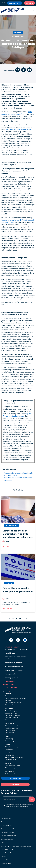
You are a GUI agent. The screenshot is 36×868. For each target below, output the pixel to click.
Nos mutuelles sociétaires (14, 663)
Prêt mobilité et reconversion (14, 757)
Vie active (8, 753)
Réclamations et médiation (8, 829)
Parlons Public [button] (9, 685)
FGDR (2, 843)
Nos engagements (11, 678)
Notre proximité (11, 674)
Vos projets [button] (9, 691)
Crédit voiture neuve (11, 713)
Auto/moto (9, 709)
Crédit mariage (10, 733)
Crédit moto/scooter (11, 718)
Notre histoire (10, 653)
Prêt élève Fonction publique (14, 747)
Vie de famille (10, 724)
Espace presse (5, 815)
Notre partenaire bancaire (14, 666)
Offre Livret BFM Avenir (12, 766)
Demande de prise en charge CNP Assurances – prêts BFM (17, 846)
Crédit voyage (9, 739)
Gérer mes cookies (6, 863)
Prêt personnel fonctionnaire (14, 726)
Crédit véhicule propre (12, 711)
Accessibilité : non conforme (9, 860)
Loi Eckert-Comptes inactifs (8, 836)
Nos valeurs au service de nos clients (15, 658)
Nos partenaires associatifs (15, 670)
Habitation (9, 694)
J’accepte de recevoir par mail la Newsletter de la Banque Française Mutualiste (20, 805)
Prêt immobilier (10, 705)
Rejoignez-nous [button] (10, 682)
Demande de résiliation (7, 853)
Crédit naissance (10, 730)
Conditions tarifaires (7, 822)
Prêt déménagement (11, 728)
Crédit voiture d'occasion (13, 715)
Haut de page (17, 618)
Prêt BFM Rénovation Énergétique (16, 698)
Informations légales (7, 818)
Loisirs (7, 736)
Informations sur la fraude (8, 832)
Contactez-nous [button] (11, 688)
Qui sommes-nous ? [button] (12, 647)
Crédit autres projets (11, 741)
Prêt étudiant (9, 749)
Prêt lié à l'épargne (11, 768)
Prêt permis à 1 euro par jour (14, 720)
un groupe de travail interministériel (19, 129)
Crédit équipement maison (13, 703)
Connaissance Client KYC (8, 850)
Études (7, 745)
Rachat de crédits (11, 772)
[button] (34, 11)
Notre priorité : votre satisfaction (17, 649)
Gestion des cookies (6, 825)
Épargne (8, 763)
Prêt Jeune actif (10, 755)
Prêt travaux (9, 700)
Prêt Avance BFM (10, 760)
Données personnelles (7, 839)
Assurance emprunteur (12, 696)
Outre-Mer (4, 856)
